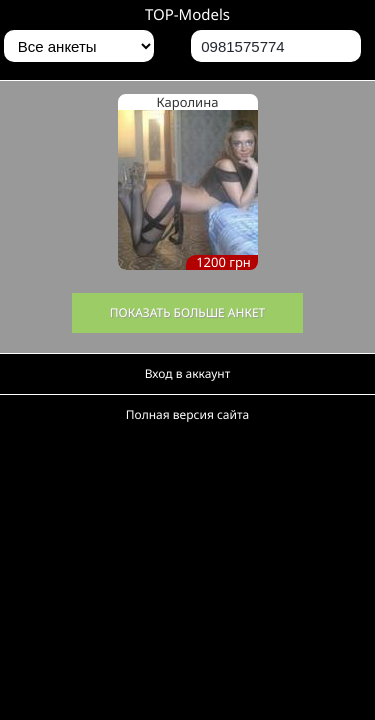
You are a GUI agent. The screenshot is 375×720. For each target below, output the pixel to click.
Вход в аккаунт (188, 373)
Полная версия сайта (187, 414)
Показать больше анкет (188, 312)
